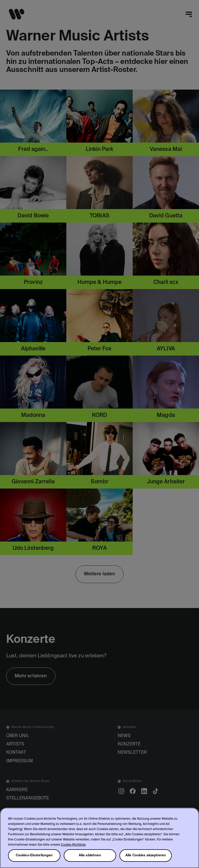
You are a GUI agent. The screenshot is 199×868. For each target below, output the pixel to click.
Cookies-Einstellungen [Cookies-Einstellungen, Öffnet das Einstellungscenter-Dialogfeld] (34, 855)
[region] (99, 838)
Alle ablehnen (90, 855)
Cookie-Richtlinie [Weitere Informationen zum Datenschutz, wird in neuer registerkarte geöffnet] (73, 845)
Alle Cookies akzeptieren (146, 855)
